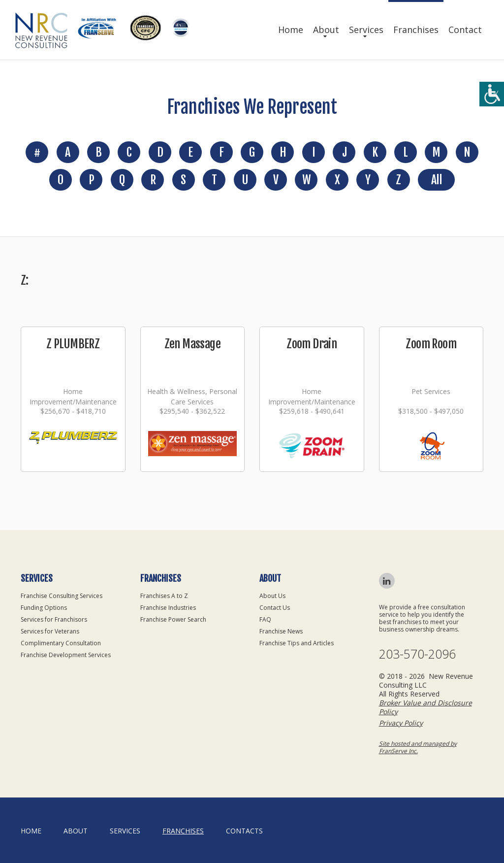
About (326, 30)
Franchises (416, 30)
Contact (465, 30)
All (436, 180)
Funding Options (44, 608)
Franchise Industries (168, 608)
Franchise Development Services (66, 655)
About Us (272, 596)
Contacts (244, 831)
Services (366, 30)
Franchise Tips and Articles (297, 643)
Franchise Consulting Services (62, 596)
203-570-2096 (417, 654)
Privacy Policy (401, 723)
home (31, 831)
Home (291, 30)
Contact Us (275, 608)
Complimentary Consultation (61, 643)
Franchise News (281, 631)
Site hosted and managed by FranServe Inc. (418, 747)
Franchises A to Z (164, 596)
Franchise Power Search (173, 619)
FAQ (265, 619)
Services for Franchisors (54, 619)
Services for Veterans (50, 631)
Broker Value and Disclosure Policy (425, 707)
